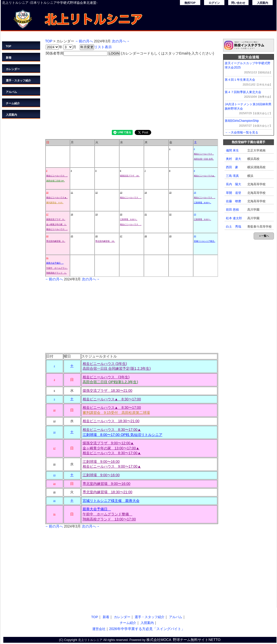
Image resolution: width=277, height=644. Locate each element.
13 (121, 192)
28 (146, 236)
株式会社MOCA (159, 640)
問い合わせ (238, 3)
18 (72, 214)
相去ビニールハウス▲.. (205, 176)
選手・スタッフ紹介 (18, 80)
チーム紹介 (13, 103)
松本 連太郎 (234, 218)
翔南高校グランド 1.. (57, 273)
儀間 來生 (232, 150)
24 (47, 236)
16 (195, 192)
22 (170, 214)
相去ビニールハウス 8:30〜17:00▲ (112, 430)
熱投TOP (190, 3)
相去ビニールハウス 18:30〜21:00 (111, 421)
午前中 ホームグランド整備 (107, 514)
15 (170, 192)
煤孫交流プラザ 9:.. (56, 219)
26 (96, 236)
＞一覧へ (264, 236)
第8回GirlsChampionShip (242, 121)
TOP (9, 46)
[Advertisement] (132, 92)
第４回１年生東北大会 (240, 80)
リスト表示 (103, 47)
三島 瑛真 (232, 176)
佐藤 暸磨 (234, 201)
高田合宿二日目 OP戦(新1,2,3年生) (110, 382)
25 (72, 236)
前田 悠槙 (232, 210)
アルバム (11, 92)
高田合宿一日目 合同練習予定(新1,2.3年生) (117, 368)
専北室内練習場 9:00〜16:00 (106, 484)
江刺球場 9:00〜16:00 (101, 462)
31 (47, 258)
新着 (9, 58)
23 (195, 214)
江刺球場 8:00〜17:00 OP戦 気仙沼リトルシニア (122, 435)
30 (195, 236)
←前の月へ (84, 41)
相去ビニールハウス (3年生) (105, 364)
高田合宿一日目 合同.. (204, 159)
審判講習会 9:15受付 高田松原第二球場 (116, 413)
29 (170, 236)
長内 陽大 (234, 184)
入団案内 (263, 3)
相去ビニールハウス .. (204, 154)
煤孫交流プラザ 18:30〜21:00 (107, 391)
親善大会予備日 (97, 509)
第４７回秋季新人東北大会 (243, 92)
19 (96, 214)
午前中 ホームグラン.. (57, 268)
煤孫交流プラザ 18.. (130, 176)
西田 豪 (232, 167)
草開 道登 (234, 193)
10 (47, 192)
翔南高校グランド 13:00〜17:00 (109, 519)
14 (146, 192)
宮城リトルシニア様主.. (205, 241)
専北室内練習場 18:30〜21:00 (107, 492)
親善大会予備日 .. (55, 263)
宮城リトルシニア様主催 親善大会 (111, 501)
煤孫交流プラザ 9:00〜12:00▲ (108, 443)
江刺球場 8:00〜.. (203, 203)
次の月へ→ (121, 41)
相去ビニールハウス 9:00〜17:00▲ (112, 466)
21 (146, 214)
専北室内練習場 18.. (105, 241)
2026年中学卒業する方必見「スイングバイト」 (147, 629)
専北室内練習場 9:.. (56, 241)
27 (121, 236)
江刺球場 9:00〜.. (129, 219)
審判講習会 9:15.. (55, 203)
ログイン (214, 3)
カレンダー (13, 69)
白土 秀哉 (234, 227)
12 (96, 192)
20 (121, 214)
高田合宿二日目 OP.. (56, 181)
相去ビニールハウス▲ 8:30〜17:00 (112, 399)
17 (47, 214)
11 (72, 192)
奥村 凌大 (234, 159)
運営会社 (99, 629)
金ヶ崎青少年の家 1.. (57, 224)
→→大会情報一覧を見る (241, 132)
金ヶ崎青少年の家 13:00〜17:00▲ (111, 448)
